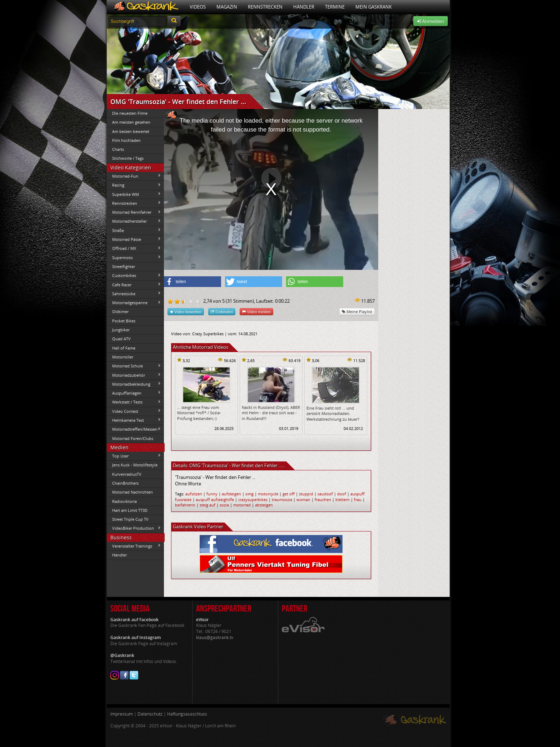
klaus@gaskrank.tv (215, 637)
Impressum (122, 714)
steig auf (207, 505)
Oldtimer (120, 311)
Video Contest (134, 411)
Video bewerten (186, 311)
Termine (335, 7)
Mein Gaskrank (374, 7)
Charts (118, 149)
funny (212, 494)
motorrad (242, 505)
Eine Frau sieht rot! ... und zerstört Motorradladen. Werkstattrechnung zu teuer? (333, 414)
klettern (342, 499)
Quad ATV (121, 339)
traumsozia (282, 499)
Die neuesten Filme (130, 113)
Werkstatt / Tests (134, 402)
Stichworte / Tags (128, 158)
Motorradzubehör (134, 375)
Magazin (227, 7)
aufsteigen (231, 494)
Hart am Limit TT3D (130, 510)
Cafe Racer (134, 285)
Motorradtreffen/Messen (134, 429)
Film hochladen (126, 140)
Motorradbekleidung (134, 384)
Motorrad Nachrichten (132, 492)
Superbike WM (134, 194)
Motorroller (123, 357)
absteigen (264, 505)
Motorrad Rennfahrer (134, 212)
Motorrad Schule (134, 366)
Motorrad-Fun (134, 176)
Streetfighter (124, 266)
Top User (134, 456)
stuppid (306, 494)
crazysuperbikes (253, 499)
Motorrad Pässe (134, 239)
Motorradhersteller (134, 221)
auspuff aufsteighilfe (215, 499)
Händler (304, 7)
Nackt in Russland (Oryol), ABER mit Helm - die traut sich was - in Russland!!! (271, 413)
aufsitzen (194, 494)
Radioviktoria (124, 501)
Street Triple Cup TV (130, 519)
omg (249, 494)
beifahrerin (185, 505)
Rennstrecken (265, 7)
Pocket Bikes (124, 321)
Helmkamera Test (134, 420)
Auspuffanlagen (134, 393)
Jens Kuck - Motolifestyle (135, 465)
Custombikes (134, 276)
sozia (224, 505)
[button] (192, 282)
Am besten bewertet (131, 131)
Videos (198, 7)
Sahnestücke (134, 293)
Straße (134, 230)
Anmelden (431, 21)
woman (303, 499)
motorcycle (268, 494)
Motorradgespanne (134, 303)
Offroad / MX (134, 248)
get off (289, 494)
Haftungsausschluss (187, 714)
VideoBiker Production (134, 528)
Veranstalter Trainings (134, 546)
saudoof (325, 494)
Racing (134, 185)
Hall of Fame (124, 348)
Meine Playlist (357, 311)
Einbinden (222, 311)
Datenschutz (150, 714)
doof (342, 494)
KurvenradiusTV (127, 474)
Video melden (256, 311)
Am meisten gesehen (131, 122)
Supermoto (134, 257)
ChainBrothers (125, 483)
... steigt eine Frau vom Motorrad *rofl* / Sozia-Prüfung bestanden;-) (199, 413)
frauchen (323, 499)
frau (358, 499)
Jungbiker (121, 330)
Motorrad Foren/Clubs (133, 438)
